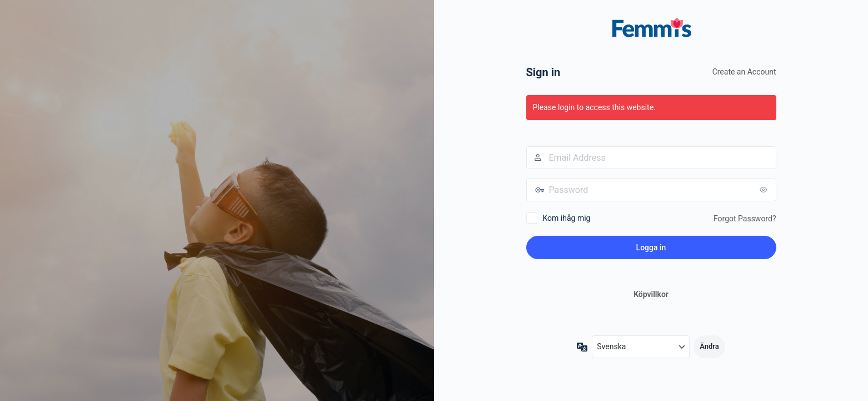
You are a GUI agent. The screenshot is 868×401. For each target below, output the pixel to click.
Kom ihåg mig (567, 218)
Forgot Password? (745, 219)
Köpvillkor (651, 294)
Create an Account (744, 72)
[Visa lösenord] (765, 190)
